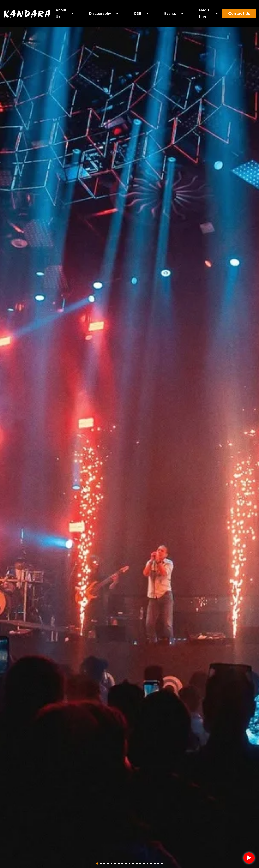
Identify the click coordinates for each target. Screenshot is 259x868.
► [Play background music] (249, 858)
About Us (65, 13)
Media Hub (208, 13)
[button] (97, 864)
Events (173, 13)
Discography (104, 13)
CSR (141, 13)
